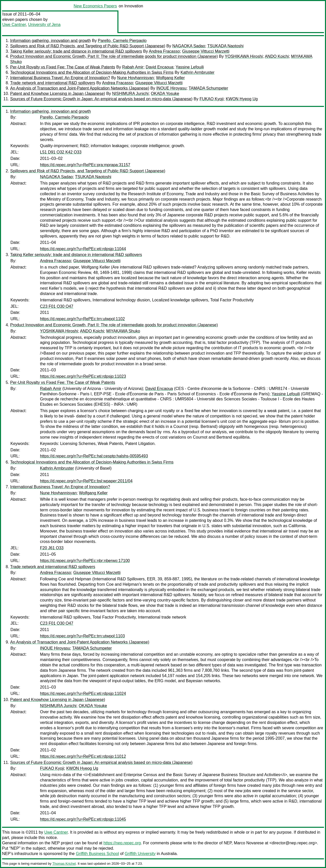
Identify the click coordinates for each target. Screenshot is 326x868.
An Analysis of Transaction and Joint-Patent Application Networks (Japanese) (80, 88)
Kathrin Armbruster (198, 72)
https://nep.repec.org (122, 843)
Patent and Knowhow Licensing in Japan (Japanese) (58, 94)
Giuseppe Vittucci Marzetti (206, 51)
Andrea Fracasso (164, 51)
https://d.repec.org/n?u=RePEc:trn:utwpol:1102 (82, 319)
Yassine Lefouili (190, 67)
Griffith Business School (98, 854)
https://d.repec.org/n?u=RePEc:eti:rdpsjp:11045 (83, 819)
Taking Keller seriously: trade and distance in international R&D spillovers (76, 51)
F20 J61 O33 (52, 548)
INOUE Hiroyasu (171, 88)
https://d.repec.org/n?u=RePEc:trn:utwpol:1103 (82, 636)
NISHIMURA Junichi (130, 94)
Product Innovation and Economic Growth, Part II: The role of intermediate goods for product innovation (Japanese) (114, 56)
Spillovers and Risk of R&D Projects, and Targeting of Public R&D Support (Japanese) (88, 46)
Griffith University (140, 854)
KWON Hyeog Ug (242, 99)
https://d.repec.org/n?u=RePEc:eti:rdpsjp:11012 (83, 756)
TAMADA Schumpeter (208, 88)
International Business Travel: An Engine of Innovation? (60, 78)
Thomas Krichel (64, 864)
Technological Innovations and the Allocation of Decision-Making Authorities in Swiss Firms (92, 72)
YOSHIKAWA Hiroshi (244, 56)
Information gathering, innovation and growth (51, 41)
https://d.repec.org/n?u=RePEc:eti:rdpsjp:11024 (83, 694)
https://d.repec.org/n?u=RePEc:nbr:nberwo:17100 (85, 561)
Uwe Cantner (14, 25)
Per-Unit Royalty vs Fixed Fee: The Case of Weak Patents (63, 67)
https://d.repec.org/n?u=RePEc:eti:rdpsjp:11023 (83, 376)
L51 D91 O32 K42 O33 (61, 152)
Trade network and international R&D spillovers (53, 83)
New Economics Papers (95, 6)
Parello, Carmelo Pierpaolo (122, 41)
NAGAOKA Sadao (189, 46)
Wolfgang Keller (171, 78)
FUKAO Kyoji (211, 99)
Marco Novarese (249, 843)
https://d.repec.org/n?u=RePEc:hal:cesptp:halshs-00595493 (94, 456)
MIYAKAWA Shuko (123, 331)
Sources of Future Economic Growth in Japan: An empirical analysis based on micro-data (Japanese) (101, 99)
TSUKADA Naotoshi (225, 46)
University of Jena (44, 25)
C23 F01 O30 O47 (57, 306)
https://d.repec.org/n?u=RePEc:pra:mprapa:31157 (85, 165)
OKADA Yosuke (165, 94)
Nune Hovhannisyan (135, 78)
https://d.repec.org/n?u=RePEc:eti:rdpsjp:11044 (83, 249)
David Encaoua (160, 67)
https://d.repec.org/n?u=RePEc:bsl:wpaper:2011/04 (86, 481)
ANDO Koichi (277, 56)
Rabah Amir (133, 67)
